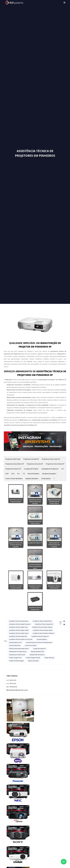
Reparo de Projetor (33, 661)
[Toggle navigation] (64, 3)
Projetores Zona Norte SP (15, 464)
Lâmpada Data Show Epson (37, 655)
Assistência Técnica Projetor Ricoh (54, 587)
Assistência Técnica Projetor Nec (18, 636)
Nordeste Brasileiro (49, 474)
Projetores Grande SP (31, 459)
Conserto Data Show (15, 645)
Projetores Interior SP (13, 469)
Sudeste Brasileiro (32, 478)
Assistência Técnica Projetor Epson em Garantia (35, 502)
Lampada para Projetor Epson (17, 655)
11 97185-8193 (12, 687)
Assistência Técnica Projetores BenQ (16, 587)
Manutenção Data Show (37, 652)
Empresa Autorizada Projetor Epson (19, 649)
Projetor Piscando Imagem (16, 661)
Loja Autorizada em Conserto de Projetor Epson (39, 642)
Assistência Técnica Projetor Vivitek (19, 630)
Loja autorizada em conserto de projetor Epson (35, 566)
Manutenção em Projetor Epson (18, 652)
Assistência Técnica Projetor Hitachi (43, 630)
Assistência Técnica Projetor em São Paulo (21, 639)
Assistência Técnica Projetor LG (40, 636)
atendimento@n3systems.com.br (17, 690)
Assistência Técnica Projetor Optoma (42, 627)
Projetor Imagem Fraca (15, 658)
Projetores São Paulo (13, 459)
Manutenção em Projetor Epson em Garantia (54, 545)
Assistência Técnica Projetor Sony (18, 627)
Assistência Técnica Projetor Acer (35, 608)
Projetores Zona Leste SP (51, 459)
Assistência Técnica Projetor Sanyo (19, 633)
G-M (7, 474)
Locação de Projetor (31, 469)
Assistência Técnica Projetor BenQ (42, 621)
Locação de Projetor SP (35, 543)
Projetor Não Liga (49, 658)
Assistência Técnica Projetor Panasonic (20, 624)
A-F (63, 469)
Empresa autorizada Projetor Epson (35, 522)
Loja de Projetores (42, 639)
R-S (18, 474)
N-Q (13, 474)
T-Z (24, 474)
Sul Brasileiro (46, 478)
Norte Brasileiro (34, 474)
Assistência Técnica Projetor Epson (19, 621)
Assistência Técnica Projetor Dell (44, 624)
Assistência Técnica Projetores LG (35, 587)
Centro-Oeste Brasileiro (14, 478)
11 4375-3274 (11, 680)
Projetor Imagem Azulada (33, 658)
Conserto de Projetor (31, 645)
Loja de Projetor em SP (15, 642)
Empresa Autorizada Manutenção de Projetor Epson (54, 502)
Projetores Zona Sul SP (35, 464)
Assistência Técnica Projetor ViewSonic (43, 633)
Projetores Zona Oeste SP (55, 464)
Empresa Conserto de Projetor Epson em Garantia (16, 545)
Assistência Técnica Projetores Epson (16, 501)
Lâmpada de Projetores (50, 469)
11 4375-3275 (11, 684)
